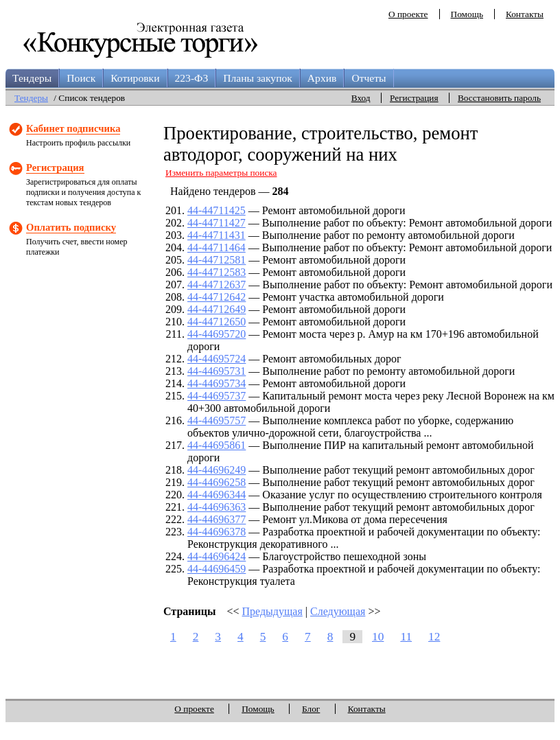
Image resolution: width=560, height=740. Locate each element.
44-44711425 (217, 210)
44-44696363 (217, 507)
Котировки (135, 78)
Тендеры (32, 78)
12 (434, 637)
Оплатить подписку (71, 227)
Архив (322, 78)
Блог (311, 709)
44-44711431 (217, 235)
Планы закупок (258, 78)
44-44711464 (217, 247)
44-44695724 (217, 359)
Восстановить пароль (499, 98)
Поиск (81, 78)
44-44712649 (217, 309)
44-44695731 (217, 371)
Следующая (338, 611)
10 (378, 637)
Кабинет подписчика (73, 128)
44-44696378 (217, 532)
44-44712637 (217, 285)
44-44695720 (217, 334)
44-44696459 (217, 569)
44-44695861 (217, 445)
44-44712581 (217, 260)
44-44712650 (217, 322)
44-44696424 (217, 556)
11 (406, 637)
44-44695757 (217, 420)
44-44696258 (217, 482)
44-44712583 (217, 272)
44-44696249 (217, 470)
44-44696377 (217, 519)
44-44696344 (217, 495)
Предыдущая (272, 611)
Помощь (467, 14)
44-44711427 (217, 223)
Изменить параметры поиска (221, 173)
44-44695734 (217, 383)
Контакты (525, 14)
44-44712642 (217, 297)
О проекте (408, 14)
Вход (361, 98)
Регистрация (414, 98)
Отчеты (369, 78)
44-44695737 (217, 396)
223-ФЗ (192, 78)
